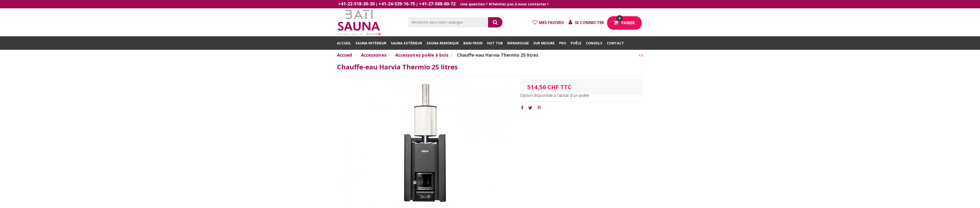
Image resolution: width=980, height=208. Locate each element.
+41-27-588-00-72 (437, 4)
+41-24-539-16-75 (397, 4)
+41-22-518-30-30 (356, 4)
